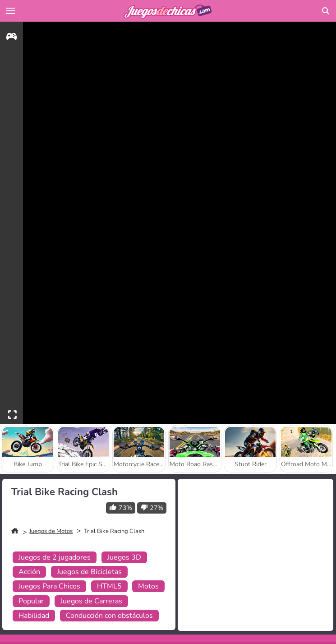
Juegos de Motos (51, 531)
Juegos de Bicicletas (89, 572)
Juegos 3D (124, 557)
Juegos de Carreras (91, 601)
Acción (29, 572)
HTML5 (109, 586)
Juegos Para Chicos (49, 586)
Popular (31, 601)
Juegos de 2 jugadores (55, 557)
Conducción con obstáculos (109, 616)
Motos (148, 586)
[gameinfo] (12, 38)
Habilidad (34, 616)
